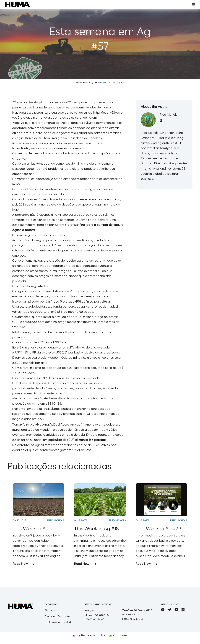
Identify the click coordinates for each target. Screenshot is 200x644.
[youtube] (176, 610)
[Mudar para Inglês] (79, 636)
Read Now (20, 564)
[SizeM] (17, 3)
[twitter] (170, 610)
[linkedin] (183, 610)
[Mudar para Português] (118, 636)
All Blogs (90, 83)
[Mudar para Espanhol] (97, 636)
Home (79, 83)
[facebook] (163, 610)
